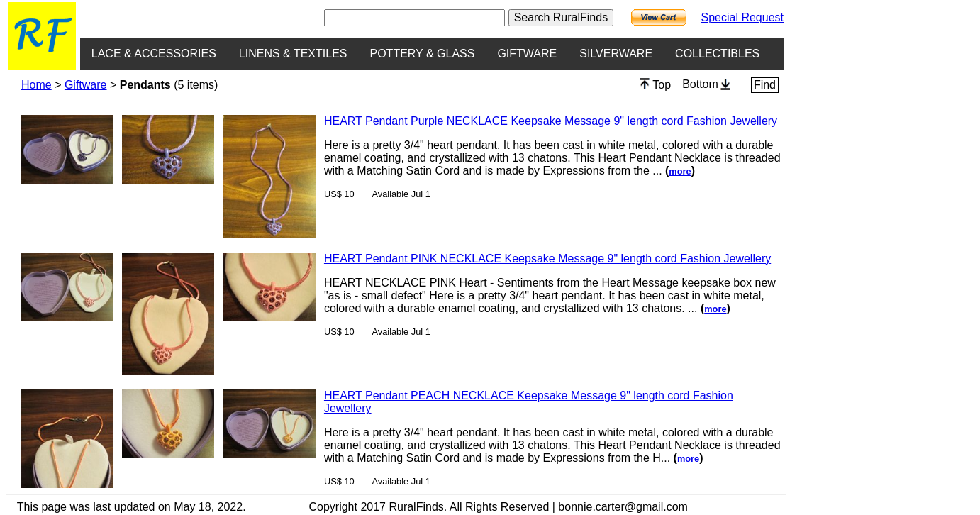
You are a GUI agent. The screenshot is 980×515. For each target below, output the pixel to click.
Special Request (742, 17)
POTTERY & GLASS (423, 54)
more (680, 171)
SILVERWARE (616, 54)
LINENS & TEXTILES (293, 54)
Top (655, 84)
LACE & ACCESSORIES (154, 54)
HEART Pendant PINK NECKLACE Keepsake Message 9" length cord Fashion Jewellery (547, 259)
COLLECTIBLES (717, 54)
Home (37, 85)
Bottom (706, 84)
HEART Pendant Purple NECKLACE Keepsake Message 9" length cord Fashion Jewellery (551, 121)
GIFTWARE (527, 54)
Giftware (86, 85)
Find (765, 85)
